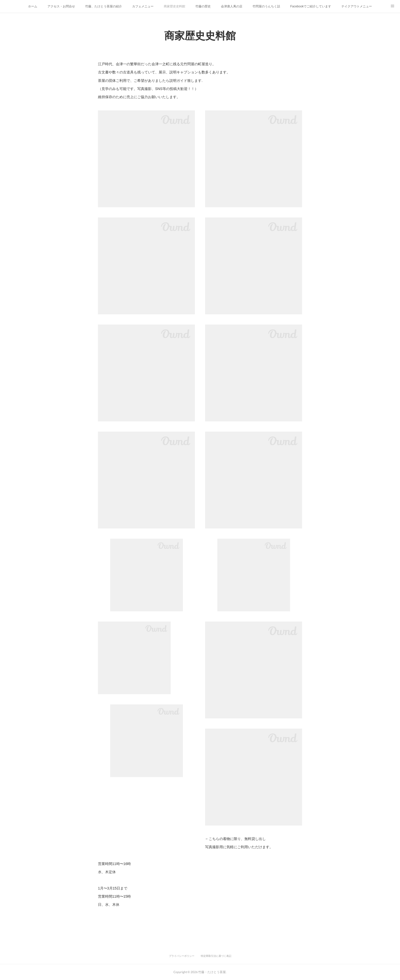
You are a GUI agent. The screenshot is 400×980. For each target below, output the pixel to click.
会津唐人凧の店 (232, 6)
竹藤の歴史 (203, 6)
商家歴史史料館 (174, 6)
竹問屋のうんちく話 (266, 6)
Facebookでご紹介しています (311, 6)
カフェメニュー (143, 6)
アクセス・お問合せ (61, 6)
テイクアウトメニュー (357, 6)
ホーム (33, 6)
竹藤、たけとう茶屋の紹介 (104, 6)
